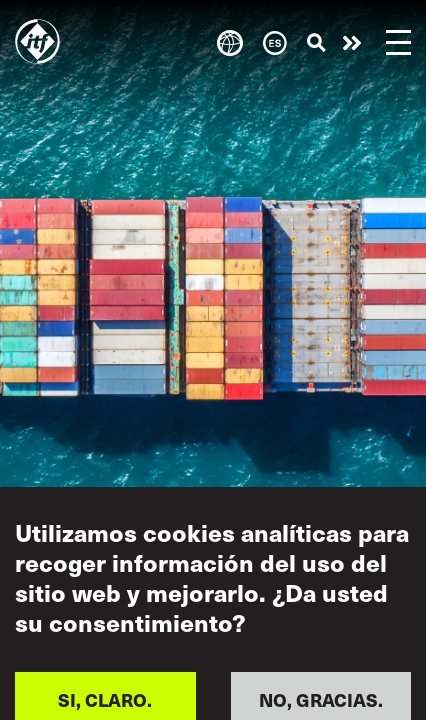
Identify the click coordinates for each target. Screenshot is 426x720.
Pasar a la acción (352, 43)
